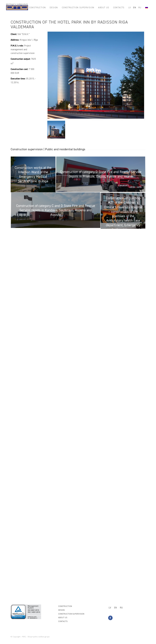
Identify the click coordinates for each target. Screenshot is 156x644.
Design (61, 610)
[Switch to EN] (115, 608)
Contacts (63, 621)
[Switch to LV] (110, 608)
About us (63, 618)
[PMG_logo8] (17, 8)
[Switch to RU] (121, 608)
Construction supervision (71, 614)
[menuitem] (37, 8)
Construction (65, 606)
